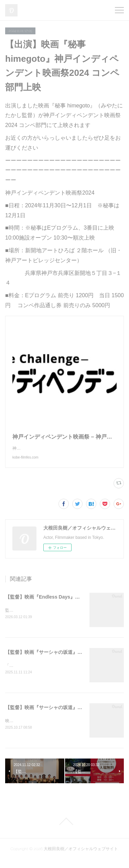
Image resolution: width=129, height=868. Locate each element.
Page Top (64, 830)
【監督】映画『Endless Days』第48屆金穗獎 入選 (60, 604)
